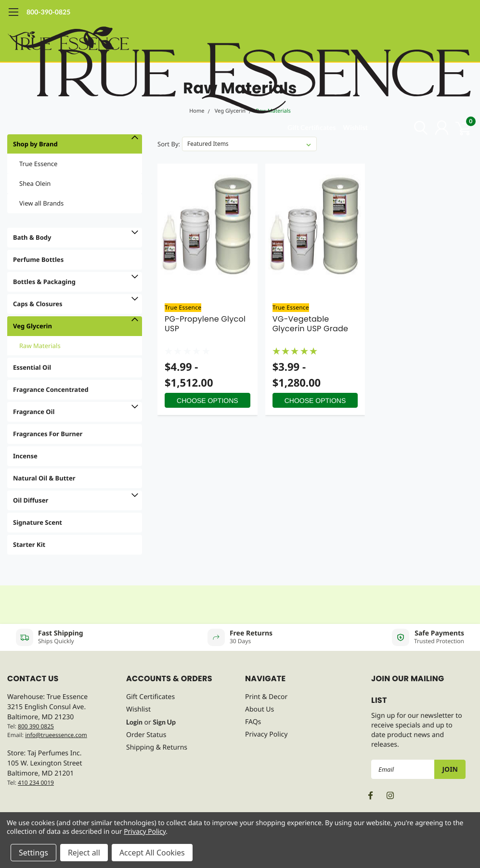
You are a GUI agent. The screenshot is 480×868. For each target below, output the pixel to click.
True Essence (38, 164)
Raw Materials (40, 346)
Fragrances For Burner (48, 434)
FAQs (253, 722)
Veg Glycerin (32, 326)
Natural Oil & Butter (44, 478)
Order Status (146, 735)
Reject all (84, 853)
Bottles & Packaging (44, 282)
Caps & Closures (38, 304)
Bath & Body (32, 237)
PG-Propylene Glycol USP (205, 324)
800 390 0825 (36, 726)
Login (134, 722)
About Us (259, 709)
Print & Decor (266, 697)
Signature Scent (38, 522)
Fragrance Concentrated (51, 389)
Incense (25, 456)
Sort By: (169, 144)
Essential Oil (32, 367)
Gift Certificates (311, 127)
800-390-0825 (48, 12)
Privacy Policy (266, 734)
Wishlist (355, 127)
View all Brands (41, 203)
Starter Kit (29, 544)
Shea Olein (35, 183)
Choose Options (208, 401)
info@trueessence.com (56, 735)
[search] (416, 128)
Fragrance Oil (34, 412)
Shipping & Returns (157, 747)
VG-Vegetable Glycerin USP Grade (311, 324)
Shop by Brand (35, 144)
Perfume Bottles (38, 259)
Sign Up (164, 722)
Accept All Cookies (152, 853)
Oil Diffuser (31, 500)
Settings (33, 853)
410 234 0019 (36, 783)
